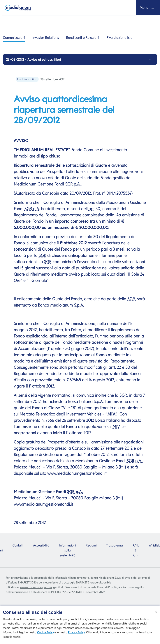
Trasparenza (115, 545)
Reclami (91, 545)
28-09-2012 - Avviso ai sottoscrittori (34, 59)
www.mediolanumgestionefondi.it (77, 473)
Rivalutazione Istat (120, 38)
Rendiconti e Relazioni (83, 38)
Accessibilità (41, 545)
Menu (148, 8)
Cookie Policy (45, 635)
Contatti (18, 545)
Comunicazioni (14, 39)
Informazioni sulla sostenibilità (68, 550)
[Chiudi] (156, 614)
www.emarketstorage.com (36, 587)
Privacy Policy (76, 635)
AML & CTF (136, 550)
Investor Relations (46, 38)
